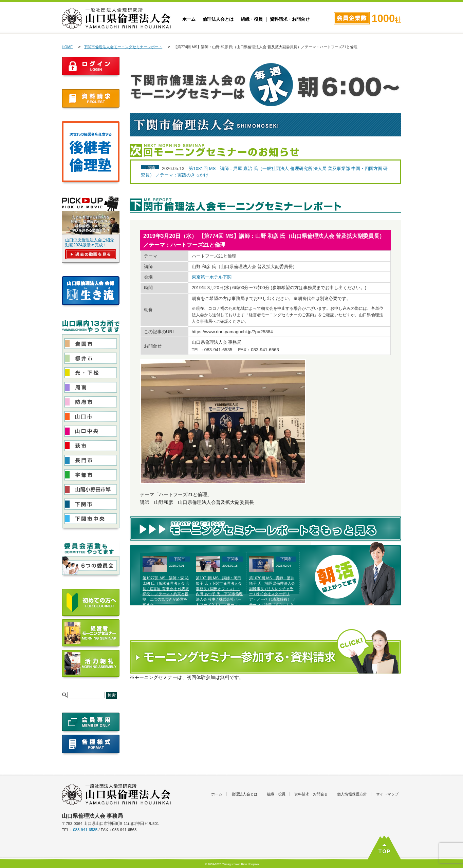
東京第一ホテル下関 (212, 277)
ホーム (189, 19)
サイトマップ (387, 794)
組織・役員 (252, 19)
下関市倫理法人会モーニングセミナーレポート (123, 47)
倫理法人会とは (218, 19)
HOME (67, 47)
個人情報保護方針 (352, 794)
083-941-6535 (85, 830)
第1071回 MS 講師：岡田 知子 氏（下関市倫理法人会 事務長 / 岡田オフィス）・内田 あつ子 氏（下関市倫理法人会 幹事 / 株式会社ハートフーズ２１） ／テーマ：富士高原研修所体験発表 (219, 594)
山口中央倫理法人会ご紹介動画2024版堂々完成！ (90, 242)
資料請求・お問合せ (290, 19)
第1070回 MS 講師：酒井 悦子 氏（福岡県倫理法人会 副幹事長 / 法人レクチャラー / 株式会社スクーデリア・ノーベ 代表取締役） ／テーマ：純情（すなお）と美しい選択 (273, 594)
